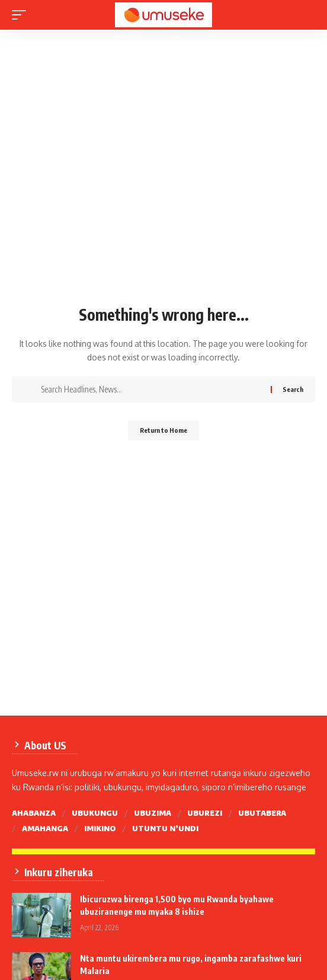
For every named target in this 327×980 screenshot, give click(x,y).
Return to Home (163, 430)
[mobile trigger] (22, 15)
